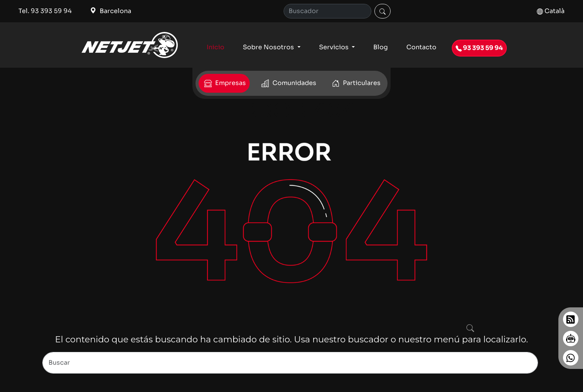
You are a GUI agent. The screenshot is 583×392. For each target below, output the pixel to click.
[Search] (327, 11)
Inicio (215, 47)
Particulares (355, 83)
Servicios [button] (335, 47)
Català (551, 11)
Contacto (421, 47)
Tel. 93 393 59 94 (45, 11)
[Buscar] (383, 11)
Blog (381, 47)
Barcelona (111, 11)
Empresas (224, 83)
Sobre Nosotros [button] (269, 47)
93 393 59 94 (479, 48)
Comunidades (288, 83)
